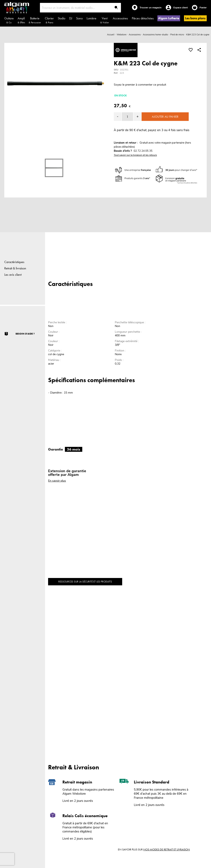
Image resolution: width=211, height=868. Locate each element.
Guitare (9, 20)
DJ (71, 18)
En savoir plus (57, 481)
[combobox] (80, 8)
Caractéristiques (14, 262)
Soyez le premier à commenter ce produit (140, 85)
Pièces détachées (143, 18)
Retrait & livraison (15, 268)
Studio (61, 18)
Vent (105, 20)
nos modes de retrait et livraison (167, 849)
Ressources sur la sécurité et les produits (85, 582)
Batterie (35, 20)
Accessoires (120, 18)
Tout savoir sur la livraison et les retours (135, 155)
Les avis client (13, 275)
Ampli (21, 20)
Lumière (91, 18)
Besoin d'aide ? (25, 334)
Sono (79, 18)
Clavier (49, 20)
